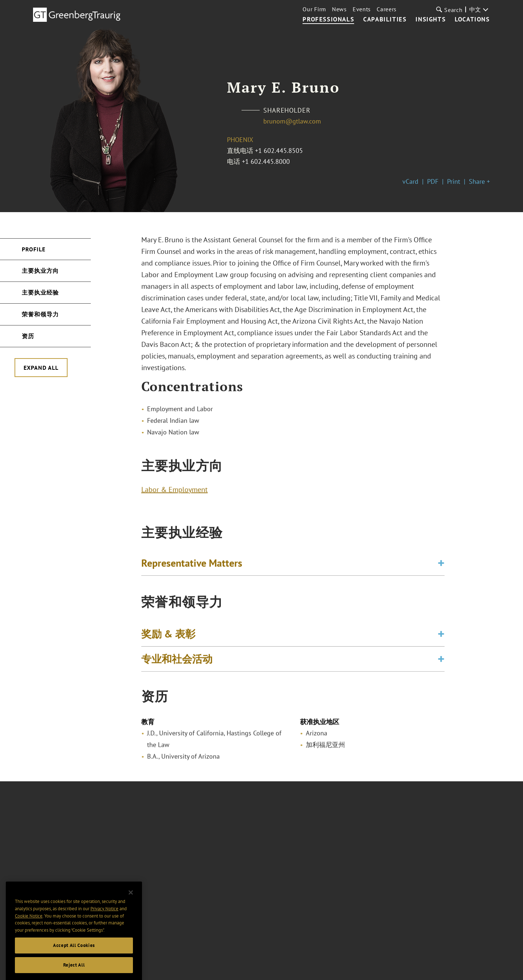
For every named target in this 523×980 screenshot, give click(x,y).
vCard (410, 181)
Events (362, 9)
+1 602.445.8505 (279, 151)
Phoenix (240, 140)
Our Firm (314, 9)
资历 (28, 336)
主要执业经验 (40, 292)
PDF (433, 181)
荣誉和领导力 (40, 314)
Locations (472, 20)
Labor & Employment (175, 492)
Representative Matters (192, 566)
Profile (34, 249)
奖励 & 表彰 (168, 640)
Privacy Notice (104, 927)
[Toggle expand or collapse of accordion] (441, 566)
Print (454, 181)
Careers (387, 9)
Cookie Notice (29, 934)
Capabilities (385, 20)
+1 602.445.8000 (266, 161)
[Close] (131, 911)
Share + (479, 181)
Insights (431, 20)
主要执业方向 (40, 271)
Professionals (328, 20)
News (339, 9)
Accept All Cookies (74, 963)
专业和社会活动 (177, 665)
